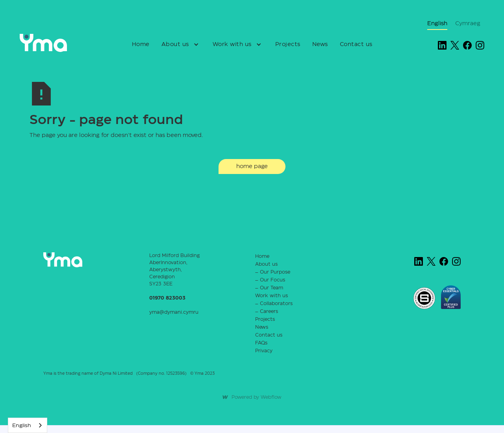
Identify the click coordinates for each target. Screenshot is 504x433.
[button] (181, 44)
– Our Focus (270, 280)
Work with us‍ (271, 296)
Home (141, 44)
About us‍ (266, 264)
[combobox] (28, 425)
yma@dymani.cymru (174, 312)
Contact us (356, 44)
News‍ (262, 327)
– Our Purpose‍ (273, 272)
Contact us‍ (269, 335)
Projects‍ (265, 319)
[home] (52, 43)
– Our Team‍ (269, 288)
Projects (288, 44)
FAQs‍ (261, 343)
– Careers (267, 312)
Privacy (264, 351)
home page (252, 167)
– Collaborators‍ (274, 304)
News (320, 44)
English (22, 426)
